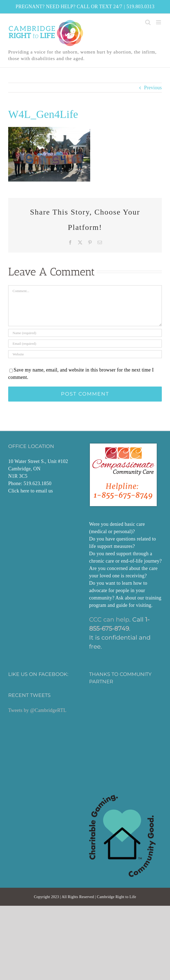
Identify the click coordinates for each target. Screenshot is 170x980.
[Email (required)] (85, 344)
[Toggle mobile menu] (159, 22)
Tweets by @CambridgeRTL (37, 710)
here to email (34, 491)
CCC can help (109, 620)
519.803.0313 (140, 7)
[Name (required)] (85, 333)
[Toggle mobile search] (148, 22)
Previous (153, 88)
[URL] (85, 354)
